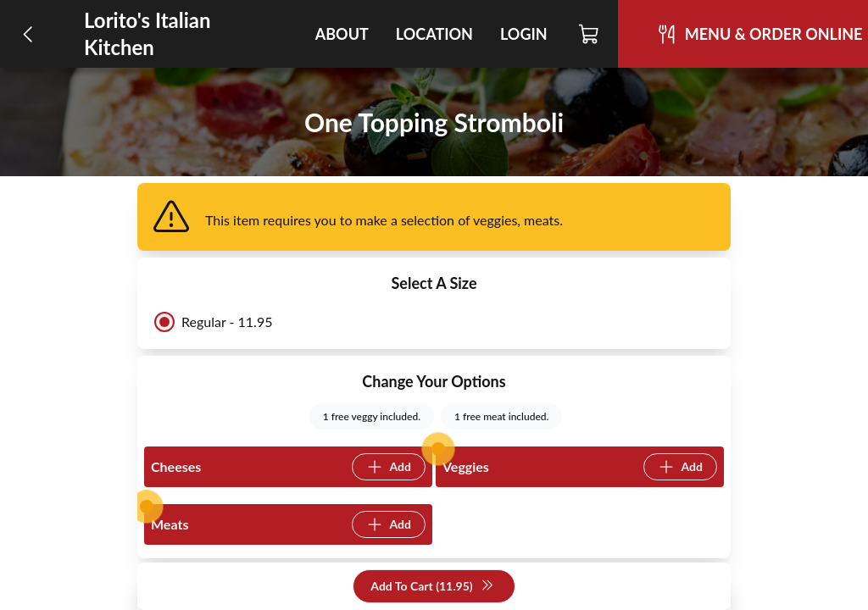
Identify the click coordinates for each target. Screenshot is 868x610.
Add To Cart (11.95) (432, 587)
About (342, 34)
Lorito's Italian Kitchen (147, 33)
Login (524, 34)
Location (434, 34)
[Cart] (590, 34)
